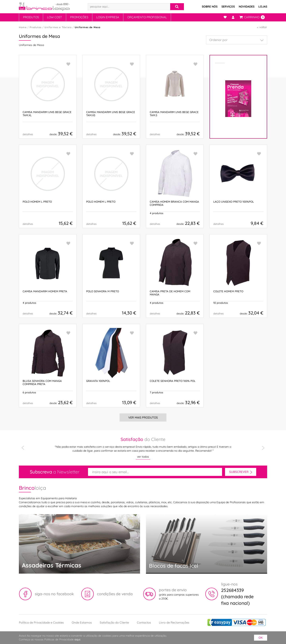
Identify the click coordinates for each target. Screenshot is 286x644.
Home (23, 27)
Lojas (263, 7)
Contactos (144, 622)
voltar (263, 27)
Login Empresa (108, 17)
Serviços (228, 7)
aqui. (78, 639)
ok (261, 638)
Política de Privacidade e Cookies (41, 622)
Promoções (79, 17)
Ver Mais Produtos (143, 417)
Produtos (31, 17)
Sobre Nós (210, 7)
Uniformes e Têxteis (58, 27)
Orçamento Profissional (147, 17)
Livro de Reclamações (174, 622)
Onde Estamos (82, 622)
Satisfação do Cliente (114, 622)
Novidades (247, 7)
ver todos (143, 457)
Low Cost (55, 17)
